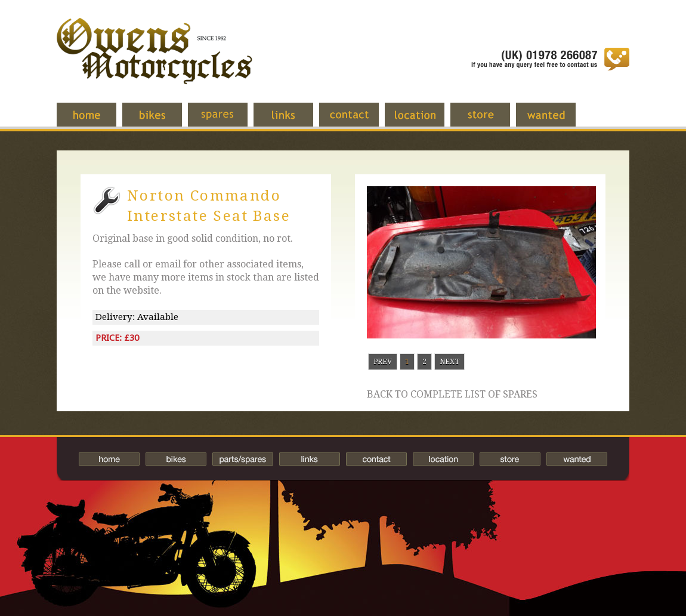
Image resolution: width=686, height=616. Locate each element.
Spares (227, 121)
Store (489, 121)
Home (95, 121)
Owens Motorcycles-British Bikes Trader (154, 63)
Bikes (176, 459)
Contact (358, 121)
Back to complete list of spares (452, 395)
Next (449, 362)
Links (292, 121)
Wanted (555, 121)
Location (424, 121)
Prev (383, 362)
